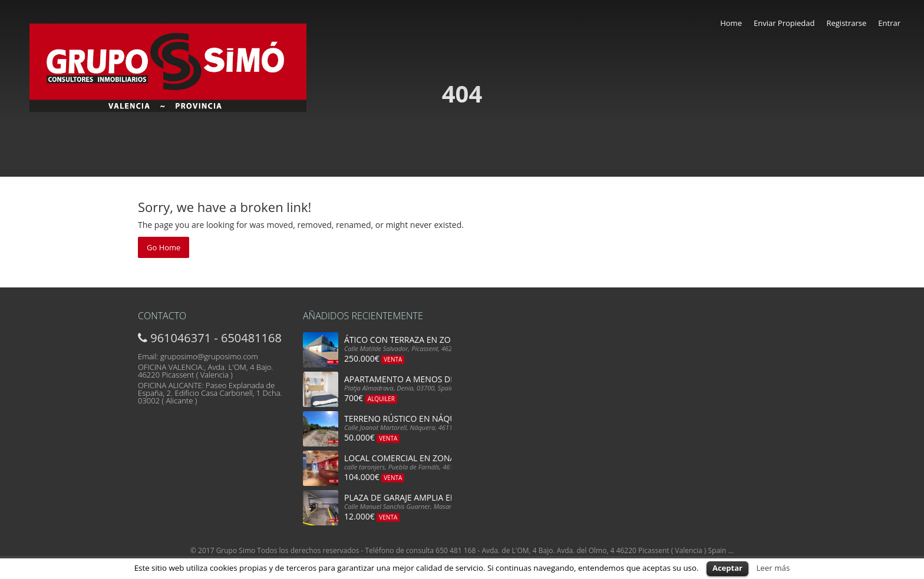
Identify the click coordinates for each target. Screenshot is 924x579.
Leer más (773, 568)
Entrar (889, 23)
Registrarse (846, 23)
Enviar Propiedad (784, 23)
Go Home (164, 247)
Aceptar (727, 568)
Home (731, 23)
